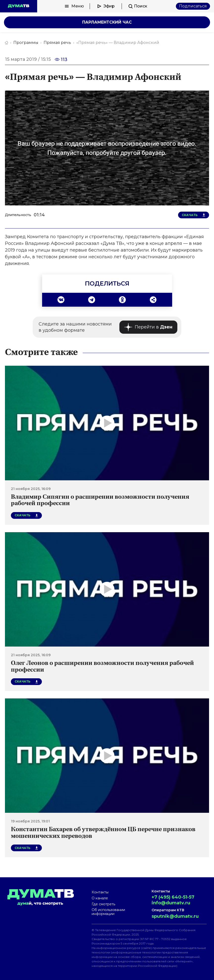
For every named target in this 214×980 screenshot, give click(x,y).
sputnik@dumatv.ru (175, 916)
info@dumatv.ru (171, 903)
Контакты (100, 892)
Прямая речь (57, 43)
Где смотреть (103, 904)
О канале (100, 898)
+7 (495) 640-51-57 (173, 897)
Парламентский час (107, 22)
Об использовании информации (108, 912)
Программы (26, 43)
